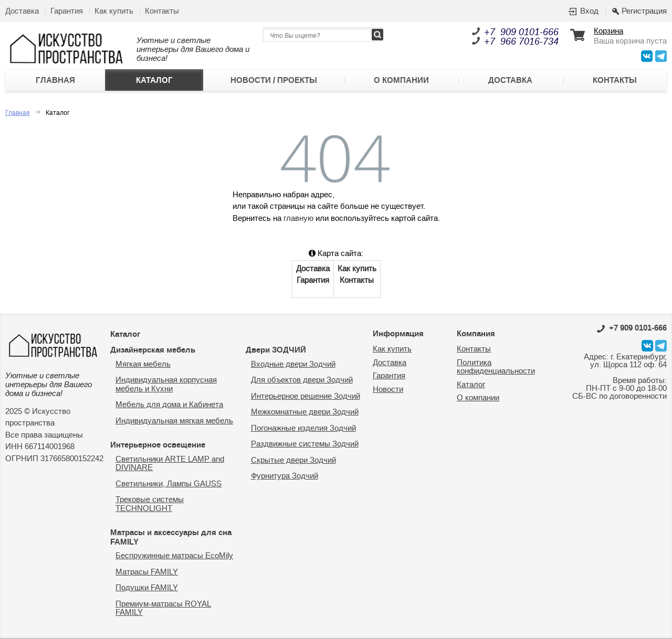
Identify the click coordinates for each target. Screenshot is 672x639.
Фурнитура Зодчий (285, 476)
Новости (388, 390)
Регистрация (644, 12)
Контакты (162, 11)
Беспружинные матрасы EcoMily (174, 556)
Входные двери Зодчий (293, 364)
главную (298, 219)
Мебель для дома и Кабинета (169, 405)
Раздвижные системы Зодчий (305, 444)
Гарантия (67, 11)
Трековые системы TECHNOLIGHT (150, 504)
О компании (401, 80)
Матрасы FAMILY (147, 572)
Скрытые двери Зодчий (293, 460)
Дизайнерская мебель (153, 350)
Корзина (608, 32)
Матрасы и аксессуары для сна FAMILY (171, 537)
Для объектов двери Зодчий (302, 380)
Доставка (22, 11)
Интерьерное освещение (158, 445)
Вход (589, 12)
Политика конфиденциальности (496, 367)
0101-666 (632, 328)
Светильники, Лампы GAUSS (169, 484)
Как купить (114, 11)
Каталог (154, 80)
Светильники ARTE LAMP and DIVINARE (170, 464)
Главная (55, 80)
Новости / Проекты (274, 80)
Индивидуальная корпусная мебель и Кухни (166, 385)
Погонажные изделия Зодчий (303, 428)
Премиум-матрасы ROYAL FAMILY (163, 609)
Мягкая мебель (143, 364)
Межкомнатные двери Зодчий (305, 412)
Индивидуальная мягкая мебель (174, 421)
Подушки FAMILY (147, 588)
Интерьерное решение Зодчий (306, 396)
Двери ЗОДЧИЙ (276, 350)
